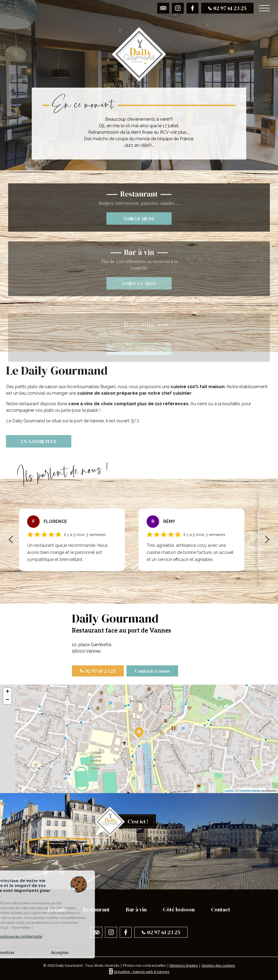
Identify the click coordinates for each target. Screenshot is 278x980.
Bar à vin (136, 909)
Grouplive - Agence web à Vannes (142, 972)
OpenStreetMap (250, 791)
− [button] (7, 700)
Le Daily (57, 909)
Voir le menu (139, 242)
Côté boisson (179, 909)
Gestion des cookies (218, 965)
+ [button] (7, 692)
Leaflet (229, 791)
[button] (11, 540)
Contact (221, 909)
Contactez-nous (152, 671)
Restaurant (96, 909)
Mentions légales (184, 965)
